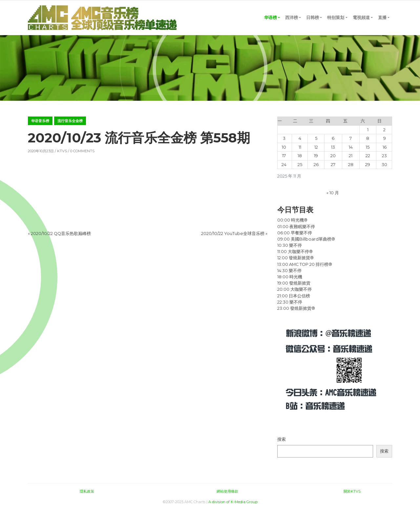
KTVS (62, 151)
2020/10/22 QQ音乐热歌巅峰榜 (61, 234)
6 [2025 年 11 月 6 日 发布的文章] (333, 138)
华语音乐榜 (40, 121)
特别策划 (336, 18)
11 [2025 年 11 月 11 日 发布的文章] (300, 147)
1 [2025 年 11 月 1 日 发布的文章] (368, 130)
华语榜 (271, 18)
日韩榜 (313, 18)
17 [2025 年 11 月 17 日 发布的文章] (284, 156)
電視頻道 (361, 18)
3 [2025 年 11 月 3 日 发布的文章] (284, 138)
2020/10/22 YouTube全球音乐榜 (233, 234)
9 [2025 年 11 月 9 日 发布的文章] (385, 138)
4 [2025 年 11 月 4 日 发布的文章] (300, 138)
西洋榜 (292, 18)
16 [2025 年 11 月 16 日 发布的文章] (385, 147)
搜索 (282, 439)
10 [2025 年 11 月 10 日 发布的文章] (284, 147)
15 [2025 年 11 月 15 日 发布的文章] (368, 147)
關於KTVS (352, 491)
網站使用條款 (227, 491)
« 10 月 (333, 193)
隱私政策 (87, 491)
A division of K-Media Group (233, 502)
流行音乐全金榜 (70, 121)
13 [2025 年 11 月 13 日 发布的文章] (333, 147)
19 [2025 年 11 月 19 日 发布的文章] (316, 156)
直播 (382, 18)
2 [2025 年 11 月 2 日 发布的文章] (384, 130)
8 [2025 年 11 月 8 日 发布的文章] (368, 138)
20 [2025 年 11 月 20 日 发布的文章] (333, 156)
